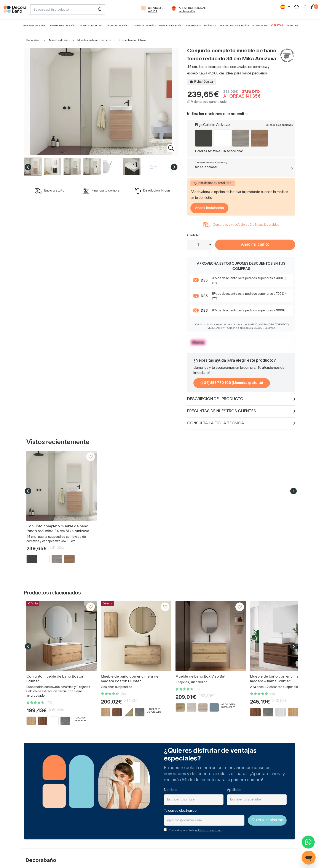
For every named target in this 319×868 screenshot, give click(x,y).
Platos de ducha (91, 26)
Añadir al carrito (255, 245)
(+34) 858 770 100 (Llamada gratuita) (232, 383)
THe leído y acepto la (195, 830)
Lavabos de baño (117, 26)
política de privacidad (208, 830)
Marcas (293, 26)
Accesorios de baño (234, 26)
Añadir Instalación (209, 208)
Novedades (260, 26)
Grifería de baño (144, 26)
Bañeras (210, 26)
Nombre (170, 790)
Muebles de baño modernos (94, 40)
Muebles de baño (35, 26)
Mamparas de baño (63, 26)
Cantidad (194, 236)
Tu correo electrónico (180, 811)
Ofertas (277, 26)
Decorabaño (34, 40)
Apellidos (234, 790)
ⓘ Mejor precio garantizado (207, 102)
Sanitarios (193, 26)
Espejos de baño (171, 26)
